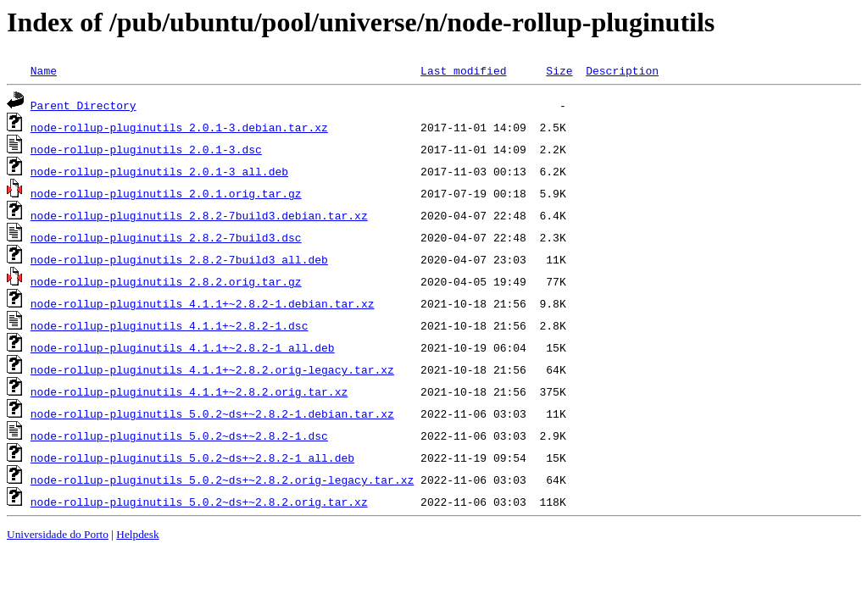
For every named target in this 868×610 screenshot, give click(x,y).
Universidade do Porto (58, 534)
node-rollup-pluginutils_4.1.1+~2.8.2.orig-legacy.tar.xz (212, 369)
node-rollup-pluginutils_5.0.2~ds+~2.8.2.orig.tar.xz (199, 502)
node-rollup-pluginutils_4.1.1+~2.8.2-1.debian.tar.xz (203, 303)
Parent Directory (83, 105)
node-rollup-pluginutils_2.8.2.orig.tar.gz (166, 281)
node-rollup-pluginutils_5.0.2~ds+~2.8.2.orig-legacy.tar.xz (222, 480)
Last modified (463, 70)
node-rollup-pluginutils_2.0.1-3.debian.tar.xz (179, 127)
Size (559, 70)
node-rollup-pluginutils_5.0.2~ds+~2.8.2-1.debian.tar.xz (212, 413)
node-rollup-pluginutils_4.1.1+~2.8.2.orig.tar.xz (189, 391)
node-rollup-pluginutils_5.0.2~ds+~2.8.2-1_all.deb (192, 457)
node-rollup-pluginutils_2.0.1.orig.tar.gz (166, 193)
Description (622, 70)
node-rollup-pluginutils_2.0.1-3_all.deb (159, 171)
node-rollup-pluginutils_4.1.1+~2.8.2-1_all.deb (183, 347)
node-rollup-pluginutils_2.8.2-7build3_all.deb (179, 259)
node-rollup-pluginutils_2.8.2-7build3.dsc (166, 237)
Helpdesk (137, 534)
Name (44, 70)
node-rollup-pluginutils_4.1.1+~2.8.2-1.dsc (170, 325)
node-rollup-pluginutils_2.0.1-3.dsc (146, 149)
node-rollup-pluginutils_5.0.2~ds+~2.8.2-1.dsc (179, 435)
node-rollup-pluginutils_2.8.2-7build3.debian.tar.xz (199, 215)
